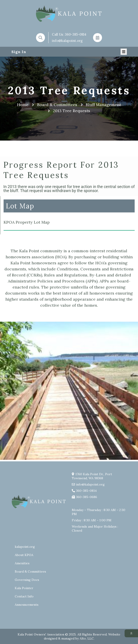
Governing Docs (27, 580)
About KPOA (24, 555)
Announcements (27, 605)
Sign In (19, 52)
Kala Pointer (24, 588)
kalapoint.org (25, 547)
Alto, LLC (87, 638)
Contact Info (24, 596)
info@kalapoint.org (67, 41)
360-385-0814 (75, 34)
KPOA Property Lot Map (27, 222)
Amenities (22, 563)
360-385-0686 (87, 497)
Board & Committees (30, 571)
